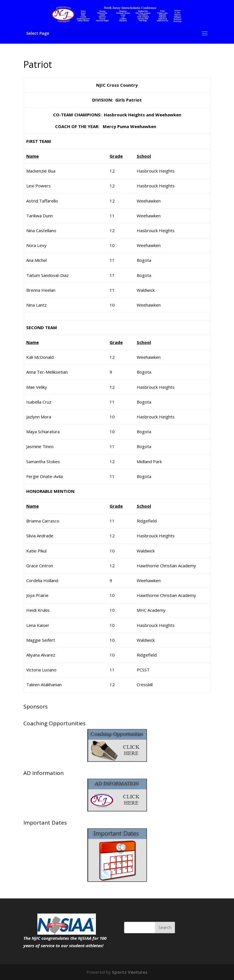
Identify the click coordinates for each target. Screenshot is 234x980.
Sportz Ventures (130, 972)
